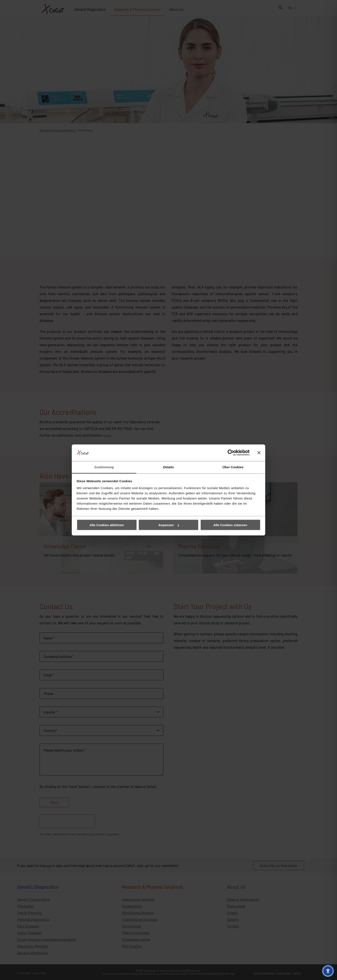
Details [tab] (168, 467)
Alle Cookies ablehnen (107, 525)
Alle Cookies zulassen (230, 525)
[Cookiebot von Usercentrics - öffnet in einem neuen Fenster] (231, 453)
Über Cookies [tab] (233, 467)
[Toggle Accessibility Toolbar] (328, 971)
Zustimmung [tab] (104, 467)
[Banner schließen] (259, 453)
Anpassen (169, 525)
